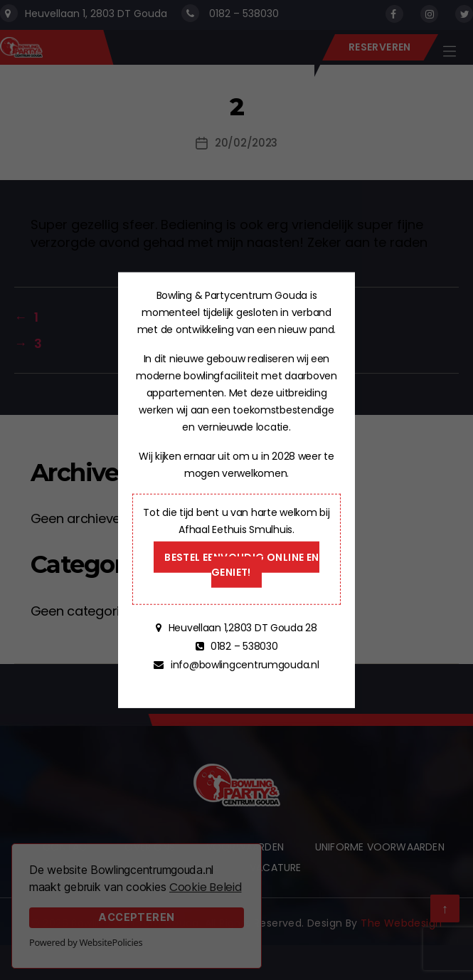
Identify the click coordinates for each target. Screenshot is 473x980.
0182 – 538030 (243, 646)
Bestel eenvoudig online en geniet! (241, 565)
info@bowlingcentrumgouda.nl (243, 665)
